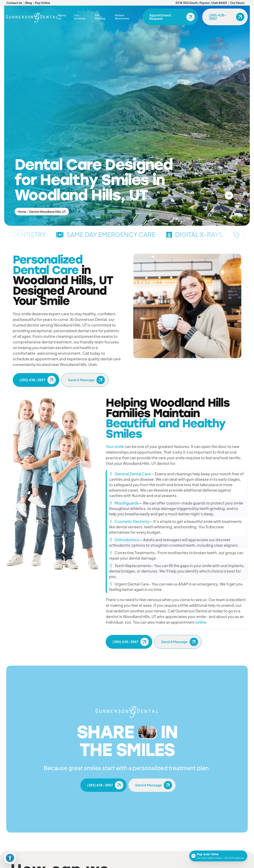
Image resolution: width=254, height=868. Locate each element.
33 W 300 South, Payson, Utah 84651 (201, 3)
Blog (29, 3)
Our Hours (237, 3)
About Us (62, 17)
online (201, 622)
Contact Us (14, 3)
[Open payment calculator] (218, 856)
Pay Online (43, 3)
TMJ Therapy (100, 17)
